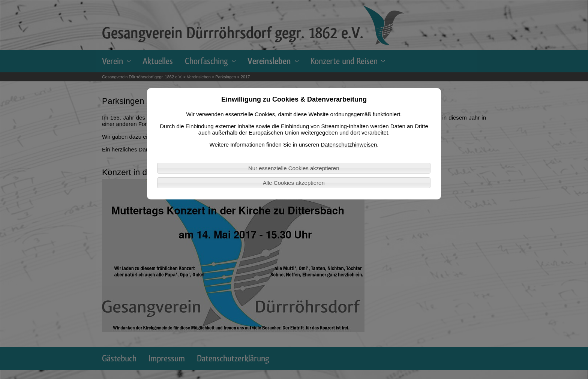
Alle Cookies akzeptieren (294, 183)
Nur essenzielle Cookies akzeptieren (294, 168)
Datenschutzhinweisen (349, 145)
